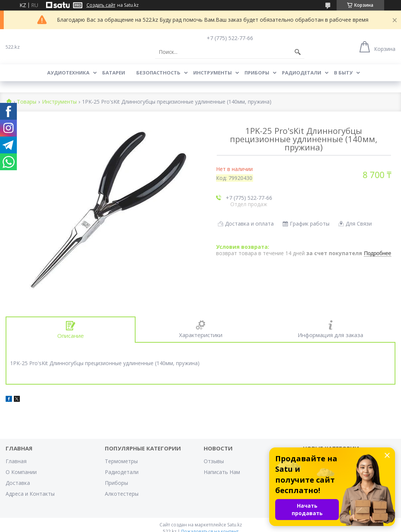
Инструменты (212, 73)
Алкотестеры (122, 494)
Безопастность (158, 73)
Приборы (257, 73)
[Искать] (298, 52)
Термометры (121, 461)
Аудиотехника (68, 73)
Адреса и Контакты (30, 494)
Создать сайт (101, 5)
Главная (16, 461)
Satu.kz (235, 525)
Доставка (18, 483)
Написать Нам (222, 472)
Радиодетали (302, 73)
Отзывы (214, 461)
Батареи (114, 73)
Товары (27, 102)
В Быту (343, 73)
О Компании (21, 472)
